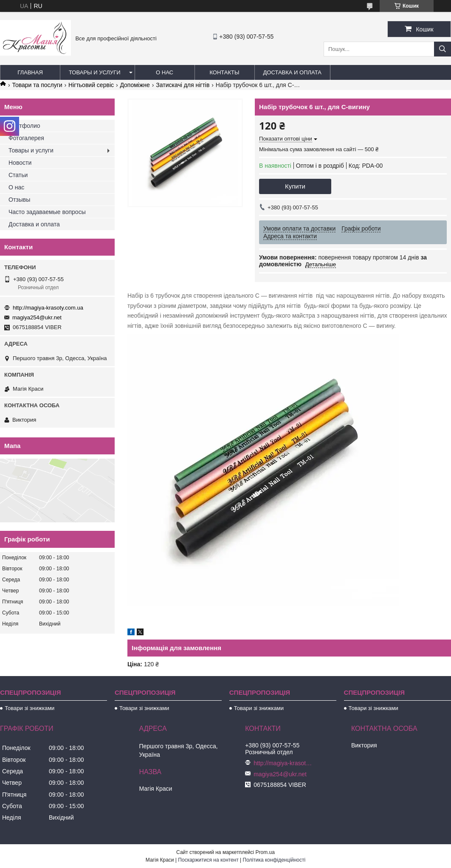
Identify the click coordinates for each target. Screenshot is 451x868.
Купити (295, 186)
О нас (165, 72)
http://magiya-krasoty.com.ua (48, 308)
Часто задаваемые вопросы (47, 212)
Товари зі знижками (30, 708)
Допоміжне (135, 85)
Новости (20, 163)
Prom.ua (265, 852)
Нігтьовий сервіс (91, 85)
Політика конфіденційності (274, 860)
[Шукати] (443, 49)
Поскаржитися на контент (208, 860)
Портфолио (24, 126)
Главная (30, 72)
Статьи (18, 175)
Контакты (224, 72)
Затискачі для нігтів (183, 85)
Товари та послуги (37, 85)
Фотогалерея (26, 138)
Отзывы (19, 200)
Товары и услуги (95, 72)
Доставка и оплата (292, 72)
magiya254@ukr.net (37, 317)
